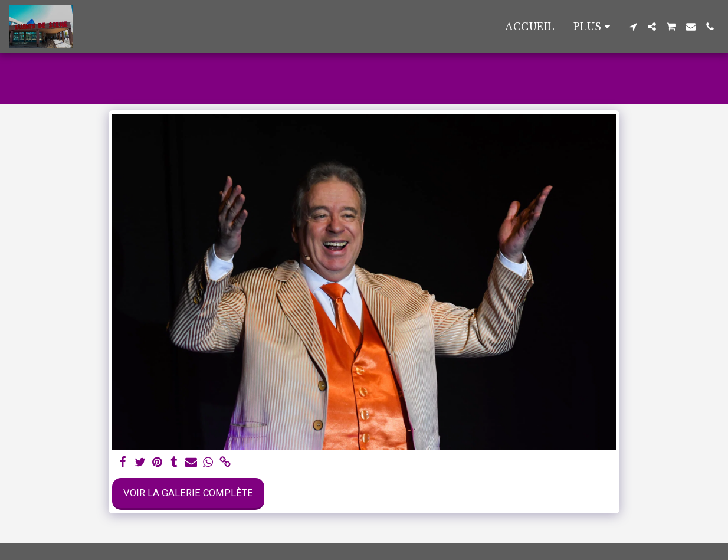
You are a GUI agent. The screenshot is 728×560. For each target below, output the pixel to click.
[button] (633, 27)
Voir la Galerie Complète (188, 493)
